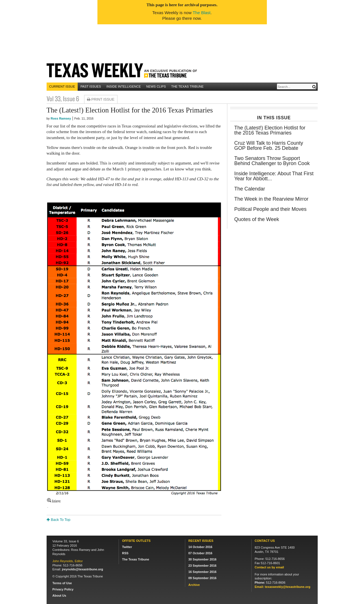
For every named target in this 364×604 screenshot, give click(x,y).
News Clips (156, 86)
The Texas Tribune (187, 86)
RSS (125, 553)
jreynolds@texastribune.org (82, 569)
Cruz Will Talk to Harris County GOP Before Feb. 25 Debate (269, 146)
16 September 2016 (202, 572)
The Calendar (249, 189)
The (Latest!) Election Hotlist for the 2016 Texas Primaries (270, 130)
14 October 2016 (200, 547)
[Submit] (314, 87)
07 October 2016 (200, 553)
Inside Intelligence (124, 86)
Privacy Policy (63, 589)
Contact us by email (269, 567)
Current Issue (62, 86)
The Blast (201, 13)
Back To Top (59, 520)
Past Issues (91, 86)
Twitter (127, 547)
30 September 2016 (202, 559)
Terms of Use (62, 583)
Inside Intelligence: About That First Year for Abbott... (274, 176)
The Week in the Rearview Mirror (271, 199)
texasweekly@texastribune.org (288, 587)
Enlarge (56, 501)
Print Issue (100, 99)
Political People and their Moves (270, 209)
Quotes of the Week (257, 219)
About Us (59, 596)
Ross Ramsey (61, 118)
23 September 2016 (202, 566)
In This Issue (274, 118)
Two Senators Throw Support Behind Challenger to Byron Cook (272, 161)
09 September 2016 (202, 578)
